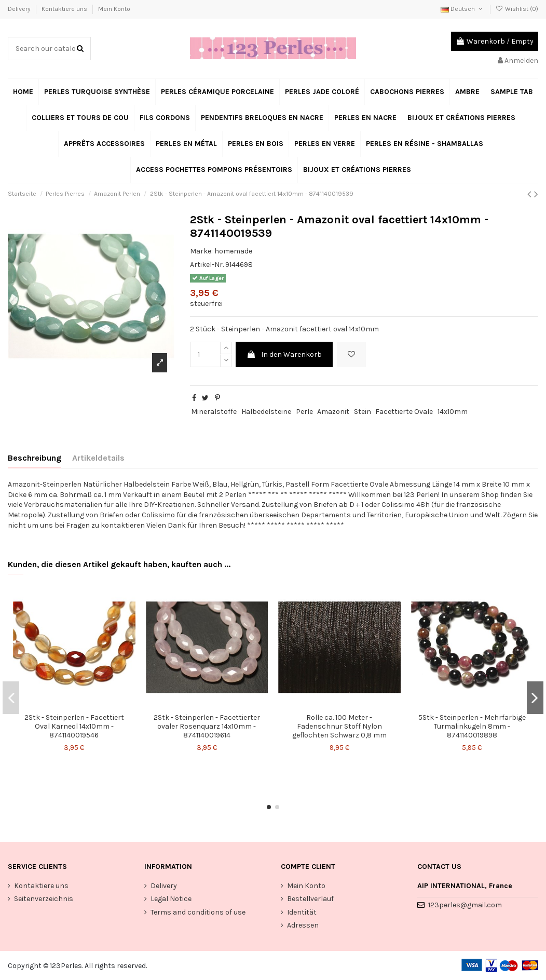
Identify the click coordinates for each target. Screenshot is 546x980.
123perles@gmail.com (465, 905)
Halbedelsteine (266, 412)
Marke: (201, 251)
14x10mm (453, 412)
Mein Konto (114, 9)
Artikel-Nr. (207, 265)
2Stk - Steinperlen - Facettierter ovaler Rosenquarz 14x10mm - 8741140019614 (207, 726)
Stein (363, 412)
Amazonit (333, 412)
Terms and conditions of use (198, 912)
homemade (233, 251)
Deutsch (462, 9)
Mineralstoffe (214, 412)
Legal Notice (171, 899)
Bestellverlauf (310, 899)
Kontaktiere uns (65, 9)
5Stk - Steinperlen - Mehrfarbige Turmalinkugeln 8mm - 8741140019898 (472, 726)
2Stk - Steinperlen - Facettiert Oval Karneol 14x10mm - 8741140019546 (74, 726)
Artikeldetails (98, 458)
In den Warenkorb (284, 354)
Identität (302, 912)
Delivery (20, 9)
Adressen (303, 925)
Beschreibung (35, 458)
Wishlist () (517, 9)
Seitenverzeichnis (44, 899)
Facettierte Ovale (404, 412)
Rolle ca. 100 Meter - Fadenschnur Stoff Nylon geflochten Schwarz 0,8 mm (339, 726)
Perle (304, 412)
